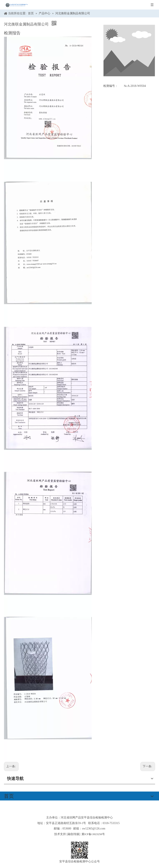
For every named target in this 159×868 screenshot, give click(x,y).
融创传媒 (73, 834)
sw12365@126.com (94, 829)
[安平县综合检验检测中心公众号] (79, 850)
